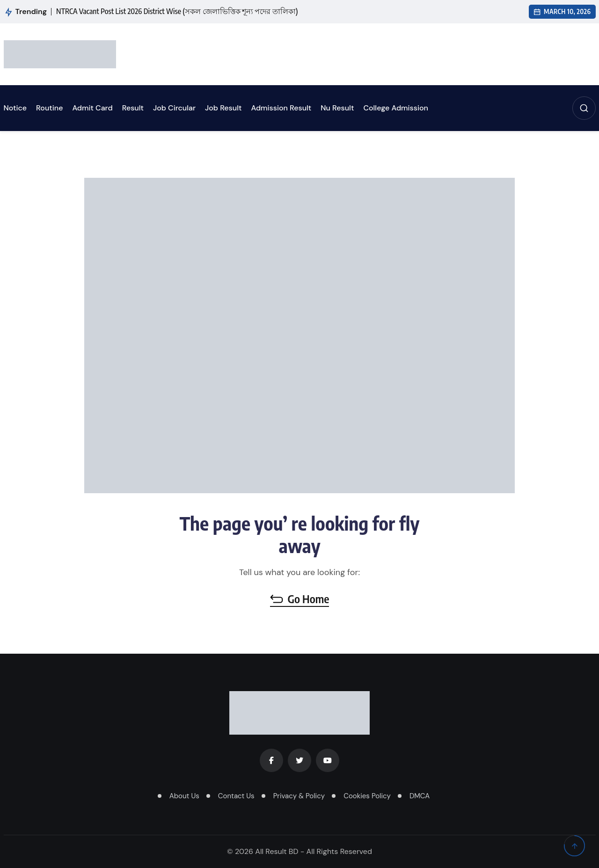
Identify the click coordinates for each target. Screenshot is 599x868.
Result (133, 108)
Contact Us (236, 796)
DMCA (420, 796)
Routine (49, 108)
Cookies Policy (367, 796)
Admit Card (92, 108)
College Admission (396, 108)
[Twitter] (299, 760)
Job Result (223, 108)
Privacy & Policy (299, 796)
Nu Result (337, 108)
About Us (184, 796)
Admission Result (281, 108)
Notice (15, 108)
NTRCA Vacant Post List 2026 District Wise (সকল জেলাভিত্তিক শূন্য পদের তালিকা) (177, 11)
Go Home (300, 598)
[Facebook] (271, 760)
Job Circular (174, 108)
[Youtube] (328, 760)
